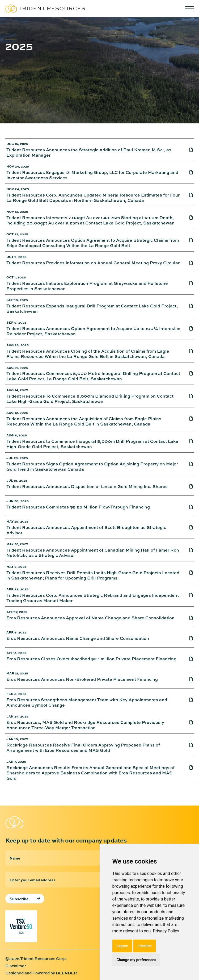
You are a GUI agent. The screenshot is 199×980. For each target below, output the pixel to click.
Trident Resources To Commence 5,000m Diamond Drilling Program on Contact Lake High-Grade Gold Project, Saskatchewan (90, 399)
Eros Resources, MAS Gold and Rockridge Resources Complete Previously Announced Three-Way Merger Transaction (85, 725)
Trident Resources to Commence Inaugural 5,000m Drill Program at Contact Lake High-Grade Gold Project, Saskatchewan (92, 444)
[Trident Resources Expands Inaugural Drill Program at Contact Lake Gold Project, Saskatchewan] (187, 308)
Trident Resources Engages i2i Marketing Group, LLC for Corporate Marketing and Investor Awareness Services (92, 175)
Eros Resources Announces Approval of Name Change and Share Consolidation (90, 618)
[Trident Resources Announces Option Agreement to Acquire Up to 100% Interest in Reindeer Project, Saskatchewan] (187, 331)
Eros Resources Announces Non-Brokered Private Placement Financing (82, 679)
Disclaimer (16, 966)
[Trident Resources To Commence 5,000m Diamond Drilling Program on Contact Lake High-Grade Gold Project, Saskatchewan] (187, 399)
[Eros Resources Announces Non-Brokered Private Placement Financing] (187, 681)
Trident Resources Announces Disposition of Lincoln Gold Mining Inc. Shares (87, 487)
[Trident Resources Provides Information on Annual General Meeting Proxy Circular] (187, 264)
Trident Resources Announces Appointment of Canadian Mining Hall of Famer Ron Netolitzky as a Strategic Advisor (93, 553)
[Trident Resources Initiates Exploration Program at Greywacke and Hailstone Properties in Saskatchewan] (187, 286)
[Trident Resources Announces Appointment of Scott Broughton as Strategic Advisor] (187, 530)
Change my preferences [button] (136, 960)
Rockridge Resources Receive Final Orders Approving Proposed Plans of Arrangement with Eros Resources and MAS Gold (83, 748)
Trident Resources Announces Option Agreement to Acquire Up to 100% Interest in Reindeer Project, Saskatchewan (93, 331)
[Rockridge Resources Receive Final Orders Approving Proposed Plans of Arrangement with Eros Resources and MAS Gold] (187, 748)
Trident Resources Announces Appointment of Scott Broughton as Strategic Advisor (86, 530)
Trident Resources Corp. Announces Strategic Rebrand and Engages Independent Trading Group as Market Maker (93, 598)
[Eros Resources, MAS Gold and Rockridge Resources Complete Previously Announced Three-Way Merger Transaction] (187, 725)
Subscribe (19, 899)
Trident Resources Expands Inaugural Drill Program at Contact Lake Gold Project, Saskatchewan (92, 308)
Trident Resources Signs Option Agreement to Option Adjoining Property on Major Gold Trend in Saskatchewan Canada (92, 466)
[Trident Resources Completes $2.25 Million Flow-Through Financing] (187, 508)
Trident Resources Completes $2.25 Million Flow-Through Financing (78, 507)
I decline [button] (145, 946)
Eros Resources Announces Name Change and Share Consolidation (78, 638)
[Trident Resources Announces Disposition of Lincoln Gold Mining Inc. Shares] (187, 488)
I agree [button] (122, 946)
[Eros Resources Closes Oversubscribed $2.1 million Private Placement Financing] (187, 660)
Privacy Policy (166, 931)
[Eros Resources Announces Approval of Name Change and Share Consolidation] (187, 619)
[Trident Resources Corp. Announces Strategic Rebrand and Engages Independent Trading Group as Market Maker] (187, 598)
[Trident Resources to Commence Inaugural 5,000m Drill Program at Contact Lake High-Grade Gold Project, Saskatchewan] (187, 444)
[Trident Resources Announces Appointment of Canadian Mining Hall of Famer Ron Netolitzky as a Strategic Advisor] (187, 553)
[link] (166, 931)
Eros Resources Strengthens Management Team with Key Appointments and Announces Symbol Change (87, 702)
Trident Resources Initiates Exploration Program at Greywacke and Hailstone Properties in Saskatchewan (87, 286)
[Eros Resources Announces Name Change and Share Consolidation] (187, 640)
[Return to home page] (32, 822)
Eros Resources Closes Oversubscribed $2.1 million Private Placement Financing (91, 659)
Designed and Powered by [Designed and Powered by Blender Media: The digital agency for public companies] (41, 973)
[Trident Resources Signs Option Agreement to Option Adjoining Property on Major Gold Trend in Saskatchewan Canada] (187, 466)
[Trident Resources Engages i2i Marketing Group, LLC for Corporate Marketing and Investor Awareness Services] (187, 175)
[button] (189, 9)
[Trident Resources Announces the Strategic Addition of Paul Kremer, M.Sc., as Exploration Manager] (187, 152)
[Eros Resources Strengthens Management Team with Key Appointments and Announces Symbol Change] (187, 702)
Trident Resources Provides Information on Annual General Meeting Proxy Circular (93, 263)
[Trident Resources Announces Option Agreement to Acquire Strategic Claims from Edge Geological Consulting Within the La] (187, 243)
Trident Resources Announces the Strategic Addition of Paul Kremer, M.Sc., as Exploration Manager (89, 152)
